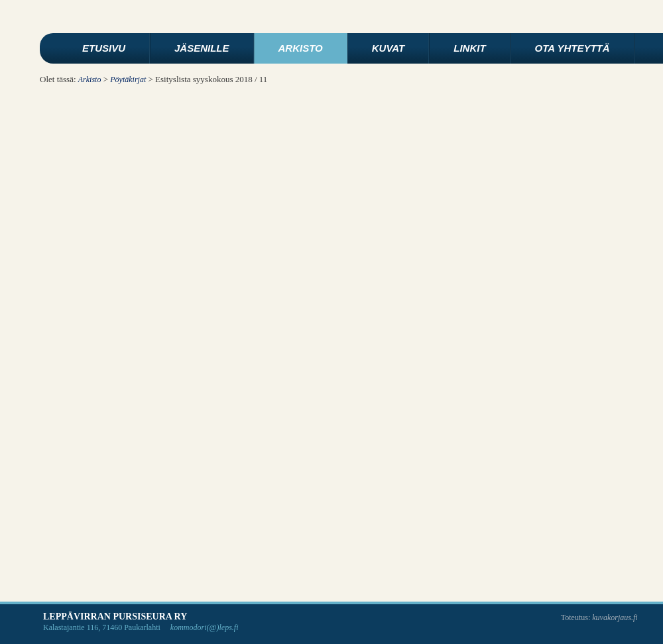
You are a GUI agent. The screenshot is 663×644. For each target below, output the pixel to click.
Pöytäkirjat (128, 80)
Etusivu (104, 48)
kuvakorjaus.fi (615, 617)
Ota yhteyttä (573, 48)
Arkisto (301, 48)
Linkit (469, 48)
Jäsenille (202, 48)
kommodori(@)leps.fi (205, 627)
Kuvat (388, 48)
